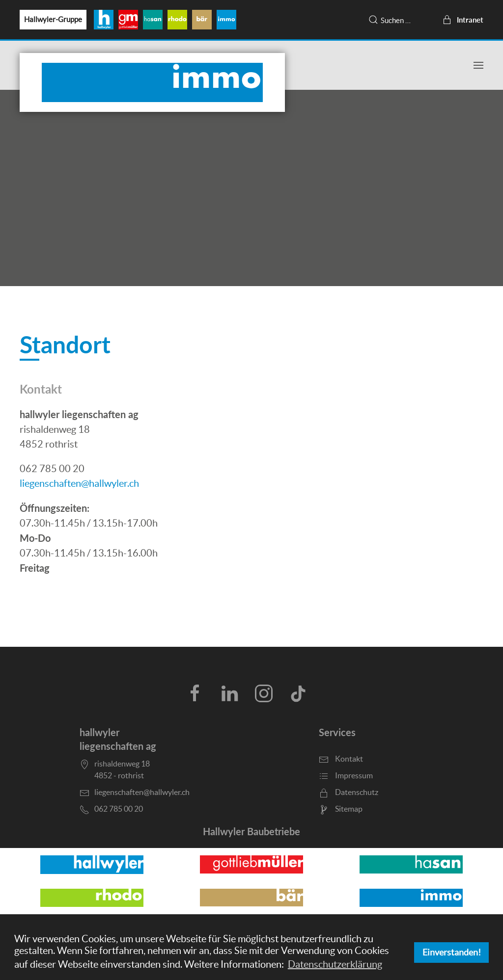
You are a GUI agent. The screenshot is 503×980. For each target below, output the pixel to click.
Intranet (463, 20)
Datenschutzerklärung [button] (335, 964)
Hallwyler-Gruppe (53, 19)
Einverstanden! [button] (452, 952)
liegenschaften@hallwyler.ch (79, 483)
